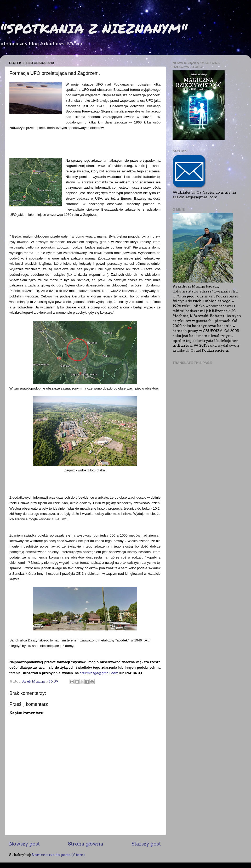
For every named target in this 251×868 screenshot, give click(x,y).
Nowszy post (24, 844)
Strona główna (86, 844)
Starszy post (146, 844)
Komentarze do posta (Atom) (58, 855)
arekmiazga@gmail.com (99, 673)
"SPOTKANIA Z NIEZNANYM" (94, 28)
